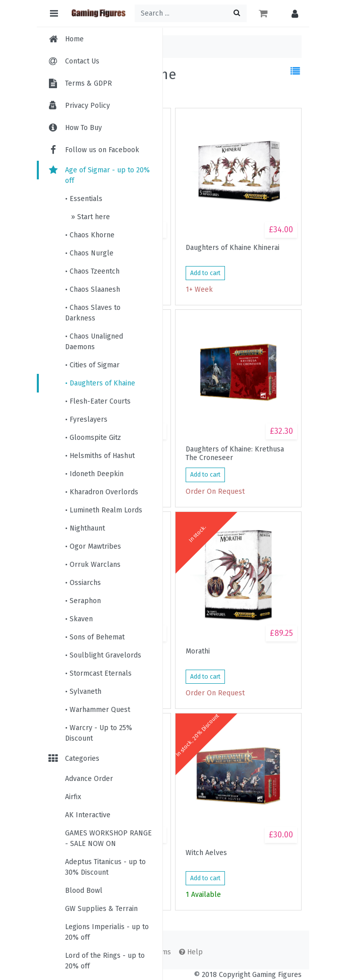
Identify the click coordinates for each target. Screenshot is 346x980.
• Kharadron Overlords (102, 492)
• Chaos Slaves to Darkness (93, 313)
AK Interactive (88, 815)
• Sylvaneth (83, 692)
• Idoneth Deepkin (94, 474)
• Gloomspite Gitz (93, 438)
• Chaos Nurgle (89, 253)
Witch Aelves (206, 853)
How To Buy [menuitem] (83, 128)
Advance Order (89, 779)
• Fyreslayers (86, 419)
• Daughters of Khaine (100, 383)
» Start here (90, 217)
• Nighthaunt (85, 528)
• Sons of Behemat (95, 637)
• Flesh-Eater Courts (98, 401)
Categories (73, 759)
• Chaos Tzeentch (92, 271)
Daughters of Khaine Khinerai (233, 248)
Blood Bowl (84, 891)
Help (191, 952)
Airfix (73, 797)
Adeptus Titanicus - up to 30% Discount (105, 867)
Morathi (198, 651)
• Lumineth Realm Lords (104, 510)
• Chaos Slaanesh (93, 289)
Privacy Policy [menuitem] (88, 106)
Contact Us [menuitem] (82, 61)
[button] (292, 13)
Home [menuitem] (74, 39)
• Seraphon (83, 601)
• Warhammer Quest (98, 710)
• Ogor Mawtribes (93, 546)
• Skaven (79, 619)
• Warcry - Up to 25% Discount (99, 733)
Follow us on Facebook (93, 150)
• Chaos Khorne (90, 235)
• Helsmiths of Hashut (100, 456)
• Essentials (84, 199)
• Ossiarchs (83, 583)
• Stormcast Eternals (98, 673)
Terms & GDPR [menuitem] (89, 83)
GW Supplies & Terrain (101, 909)
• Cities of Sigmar (92, 365)
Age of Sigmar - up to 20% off (98, 175)
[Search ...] (191, 13)
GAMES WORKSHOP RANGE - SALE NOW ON (108, 838)
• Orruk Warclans (93, 565)
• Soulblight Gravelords (103, 655)
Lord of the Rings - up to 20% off (105, 961)
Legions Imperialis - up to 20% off (107, 932)
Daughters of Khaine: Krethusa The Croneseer (235, 453)
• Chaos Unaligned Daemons (94, 342)
